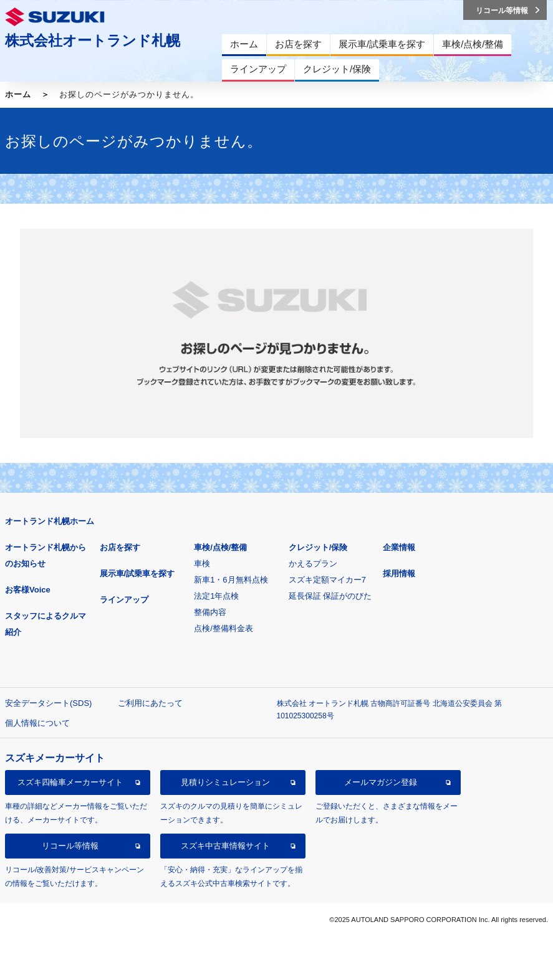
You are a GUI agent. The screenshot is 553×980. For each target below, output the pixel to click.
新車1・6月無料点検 (231, 580)
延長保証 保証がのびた (330, 596)
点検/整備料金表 (224, 628)
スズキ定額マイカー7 (327, 580)
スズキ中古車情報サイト (225, 846)
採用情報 (399, 573)
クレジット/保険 (318, 547)
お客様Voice (28, 590)
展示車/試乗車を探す (137, 573)
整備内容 (210, 612)
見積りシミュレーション (225, 782)
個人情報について (37, 723)
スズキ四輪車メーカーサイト (70, 782)
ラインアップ (124, 600)
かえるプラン (313, 564)
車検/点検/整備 (220, 547)
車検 (202, 564)
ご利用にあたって (150, 703)
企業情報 (399, 547)
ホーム (18, 94)
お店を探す (120, 547)
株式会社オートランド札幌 (93, 40)
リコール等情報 (70, 846)
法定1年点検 (216, 596)
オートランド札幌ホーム (50, 521)
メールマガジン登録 (381, 782)
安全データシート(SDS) (48, 703)
